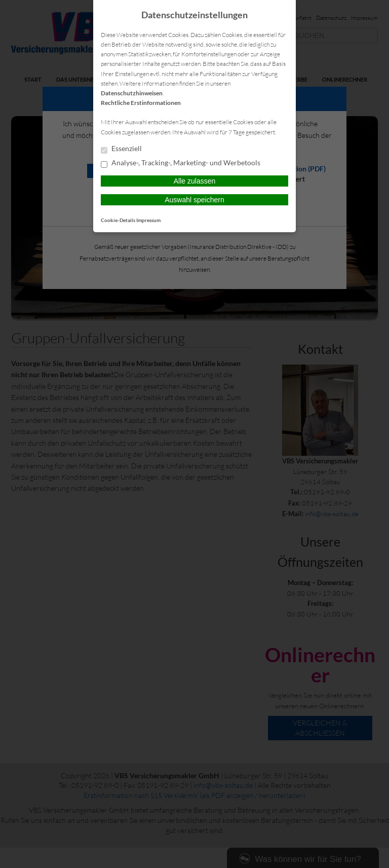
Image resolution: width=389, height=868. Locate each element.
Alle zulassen (195, 181)
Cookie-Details (118, 220)
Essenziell (121, 149)
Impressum (148, 220)
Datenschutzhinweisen (132, 93)
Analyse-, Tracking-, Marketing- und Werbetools (181, 163)
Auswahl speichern (194, 200)
